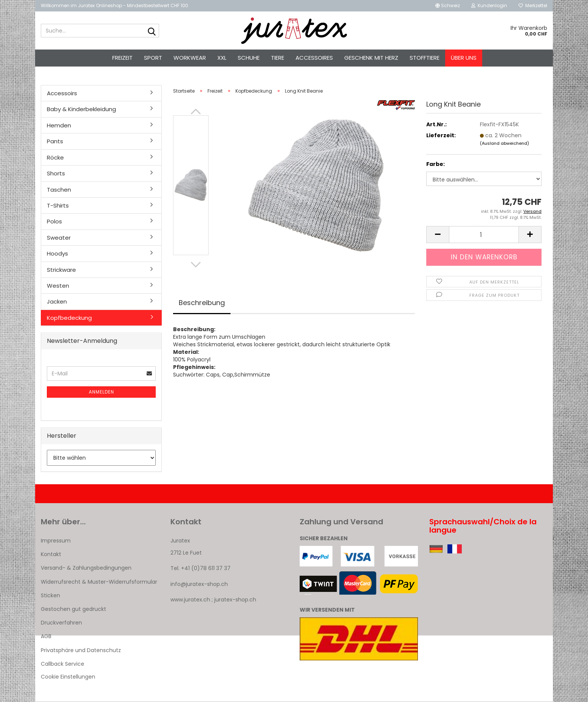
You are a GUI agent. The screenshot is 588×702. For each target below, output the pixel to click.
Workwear (190, 58)
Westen (58, 286)
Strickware (61, 270)
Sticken (50, 595)
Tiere (278, 58)
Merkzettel (533, 5)
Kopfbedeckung (69, 318)
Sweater (59, 238)
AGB (46, 636)
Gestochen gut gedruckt (73, 609)
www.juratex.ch (190, 600)
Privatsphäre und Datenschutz (81, 650)
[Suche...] (152, 31)
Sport (153, 58)
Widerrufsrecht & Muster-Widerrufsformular (99, 582)
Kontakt (51, 554)
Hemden (59, 125)
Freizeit (122, 58)
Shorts (56, 173)
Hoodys (57, 253)
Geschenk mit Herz (371, 58)
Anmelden (101, 392)
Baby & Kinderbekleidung (81, 109)
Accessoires (314, 58)
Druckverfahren (61, 623)
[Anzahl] (484, 235)
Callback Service (63, 664)
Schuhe (249, 58)
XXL (222, 58)
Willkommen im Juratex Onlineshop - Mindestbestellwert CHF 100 (115, 5)
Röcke (55, 157)
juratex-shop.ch (235, 600)
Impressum (56, 541)
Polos (54, 221)
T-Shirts (58, 205)
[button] (448, 6)
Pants (55, 141)
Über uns (464, 58)
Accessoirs (62, 93)
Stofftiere (425, 58)
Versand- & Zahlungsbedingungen (86, 568)
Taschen (59, 190)
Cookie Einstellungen (68, 677)
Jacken (57, 301)
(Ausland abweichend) (504, 143)
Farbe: (436, 164)
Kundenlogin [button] (489, 5)
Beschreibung (202, 303)
